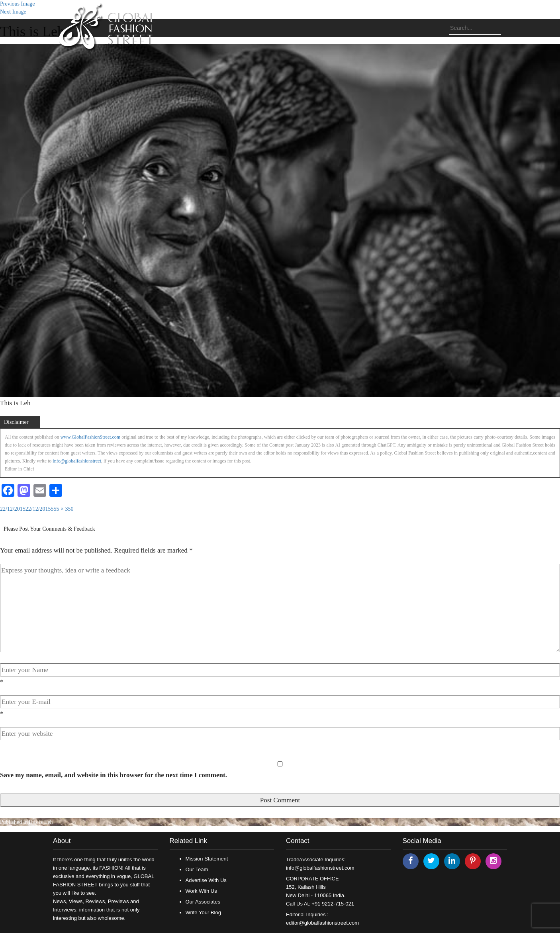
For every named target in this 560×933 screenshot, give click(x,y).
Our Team (197, 869)
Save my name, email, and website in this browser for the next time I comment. (114, 775)
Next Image (13, 12)
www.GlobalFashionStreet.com (91, 437)
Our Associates (203, 902)
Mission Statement (207, 859)
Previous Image (17, 4)
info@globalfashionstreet (77, 461)
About (62, 841)
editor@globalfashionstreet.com (322, 923)
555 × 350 (62, 509)
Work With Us (201, 891)
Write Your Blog (203, 912)
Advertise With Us (206, 880)
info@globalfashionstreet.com (320, 868)
